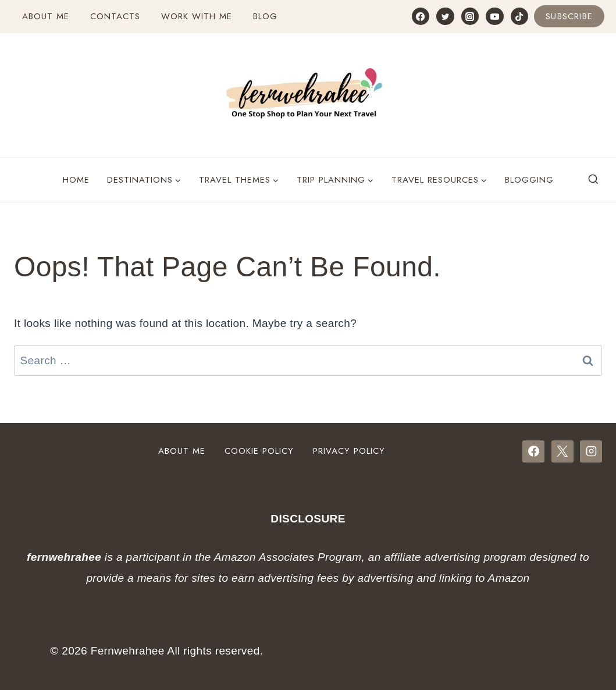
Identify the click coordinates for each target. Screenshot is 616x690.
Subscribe (569, 16)
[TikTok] (519, 16)
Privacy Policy (349, 451)
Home (76, 180)
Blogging (529, 180)
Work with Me (197, 16)
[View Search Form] (593, 180)
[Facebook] (421, 16)
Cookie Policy (259, 451)
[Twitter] (445, 16)
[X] (562, 451)
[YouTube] (494, 16)
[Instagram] (470, 16)
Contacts (115, 16)
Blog (265, 16)
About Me (46, 16)
